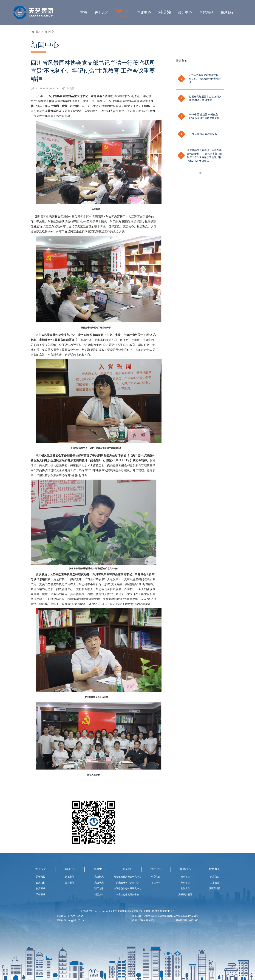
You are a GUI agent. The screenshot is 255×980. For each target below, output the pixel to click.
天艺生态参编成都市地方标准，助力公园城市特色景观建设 (205, 79)
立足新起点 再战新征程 (205, 134)
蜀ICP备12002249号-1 (163, 911)
